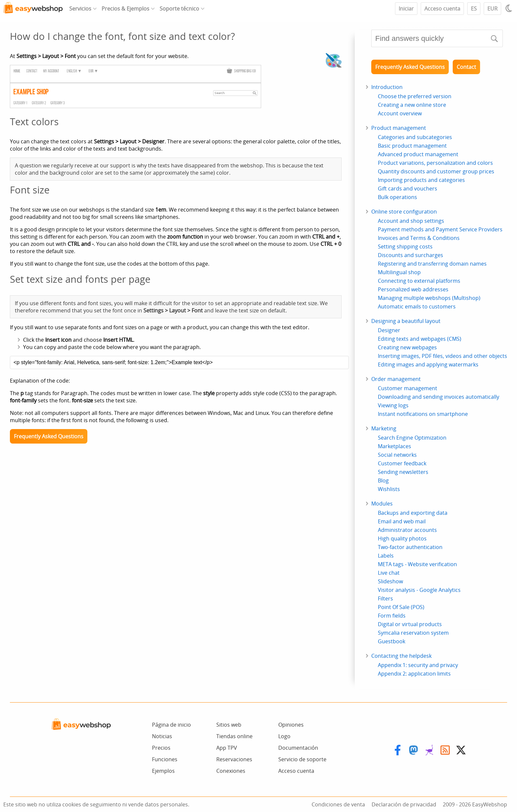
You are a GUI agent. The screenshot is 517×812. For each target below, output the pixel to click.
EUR (492, 9)
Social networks (397, 455)
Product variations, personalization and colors (435, 163)
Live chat (389, 573)
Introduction (387, 87)
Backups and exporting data (413, 513)
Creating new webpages (407, 347)
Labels (386, 556)
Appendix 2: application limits (414, 674)
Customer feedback (402, 463)
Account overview (400, 113)
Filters (385, 598)
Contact (466, 67)
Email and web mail (402, 521)
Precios (161, 748)
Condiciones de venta (338, 804)
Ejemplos (163, 771)
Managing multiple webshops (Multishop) (429, 298)
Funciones (165, 759)
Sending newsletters (403, 472)
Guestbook (392, 641)
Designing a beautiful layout (406, 321)
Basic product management (412, 146)
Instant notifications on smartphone (423, 414)
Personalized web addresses (413, 289)
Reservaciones (234, 759)
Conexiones (231, 771)
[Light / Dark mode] (510, 8)
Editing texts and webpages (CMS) (420, 339)
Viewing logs (393, 405)
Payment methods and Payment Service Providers (440, 229)
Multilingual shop (399, 272)
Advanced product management (418, 154)
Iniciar (406, 9)
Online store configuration (404, 212)
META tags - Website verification (417, 564)
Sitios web (229, 725)
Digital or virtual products (410, 624)
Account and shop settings (411, 221)
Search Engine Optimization (412, 438)
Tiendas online (234, 736)
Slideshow (390, 581)
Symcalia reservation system (413, 633)
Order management (396, 379)
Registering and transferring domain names (432, 264)
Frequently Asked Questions (49, 436)
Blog (383, 480)
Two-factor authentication (410, 547)
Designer (389, 330)
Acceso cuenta (442, 9)
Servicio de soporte (302, 759)
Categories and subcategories (415, 137)
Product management (399, 128)
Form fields (392, 616)
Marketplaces (395, 446)
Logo (284, 736)
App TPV (227, 748)
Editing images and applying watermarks (428, 364)
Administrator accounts (407, 530)
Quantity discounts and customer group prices (436, 171)
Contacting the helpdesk (401, 656)
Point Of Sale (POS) (401, 607)
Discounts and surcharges (411, 255)
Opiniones (291, 725)
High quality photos (402, 538)
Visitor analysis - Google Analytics (419, 590)
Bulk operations (397, 197)
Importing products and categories (421, 180)
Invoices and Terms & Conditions (419, 238)
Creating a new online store (412, 105)
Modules (382, 504)
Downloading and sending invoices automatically (439, 397)
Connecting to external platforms (419, 281)
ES (474, 9)
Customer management (408, 388)
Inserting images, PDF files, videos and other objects (442, 356)
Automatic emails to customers (417, 306)
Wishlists (389, 489)
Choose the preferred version (415, 96)
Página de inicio (171, 725)
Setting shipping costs (405, 246)
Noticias (162, 736)
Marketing (384, 428)
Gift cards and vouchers (408, 188)
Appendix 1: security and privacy (418, 665)
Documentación (298, 748)
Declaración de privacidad (404, 804)
